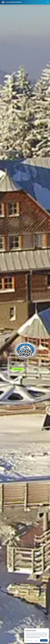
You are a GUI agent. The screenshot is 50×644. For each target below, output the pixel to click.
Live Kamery (31, 369)
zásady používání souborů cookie (33, 637)
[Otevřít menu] (48, 2)
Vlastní (36, 640)
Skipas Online (18, 369)
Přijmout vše (44, 640)
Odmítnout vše (29, 640)
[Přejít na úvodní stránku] (11, 2)
